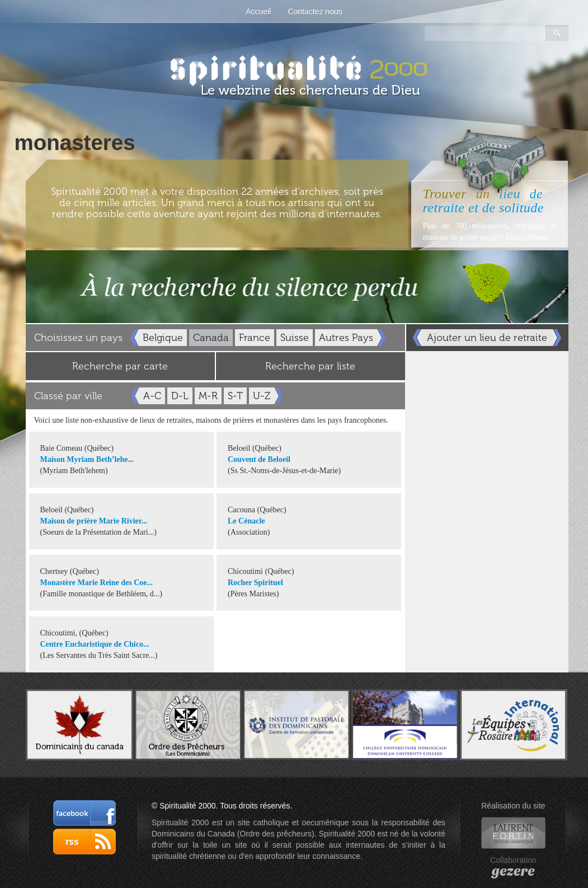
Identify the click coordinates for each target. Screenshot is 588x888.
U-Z (262, 396)
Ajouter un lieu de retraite (487, 338)
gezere (513, 871)
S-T (235, 396)
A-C (152, 396)
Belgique (163, 338)
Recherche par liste (310, 366)
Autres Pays (346, 338)
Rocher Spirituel (255, 583)
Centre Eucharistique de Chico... (95, 644)
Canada (211, 338)
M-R (208, 396)
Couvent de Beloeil (259, 459)
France (255, 338)
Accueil (258, 11)
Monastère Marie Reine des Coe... (97, 583)
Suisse (295, 338)
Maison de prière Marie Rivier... (94, 521)
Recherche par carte (120, 366)
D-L (180, 396)
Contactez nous (315, 11)
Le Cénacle (246, 521)
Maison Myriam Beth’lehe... (87, 459)
